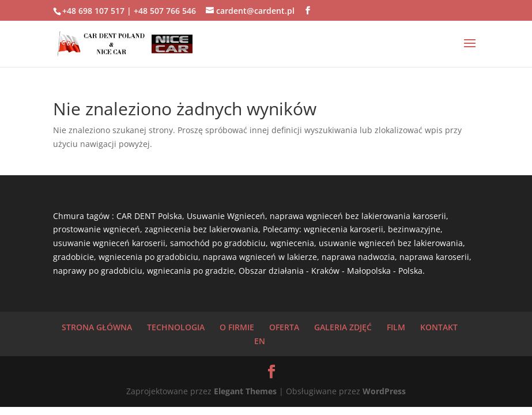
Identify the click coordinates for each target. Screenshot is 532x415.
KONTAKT (439, 327)
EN (260, 341)
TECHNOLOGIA (176, 327)
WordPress (384, 391)
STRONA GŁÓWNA (97, 327)
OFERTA (284, 327)
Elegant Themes (245, 391)
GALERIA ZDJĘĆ (343, 327)
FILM (396, 327)
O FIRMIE (237, 327)
